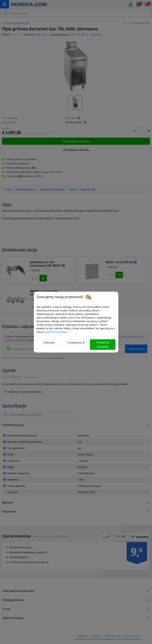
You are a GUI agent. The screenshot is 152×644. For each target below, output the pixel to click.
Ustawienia (76, 343)
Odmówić (49, 343)
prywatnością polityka (56, 332)
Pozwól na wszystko (103, 345)
